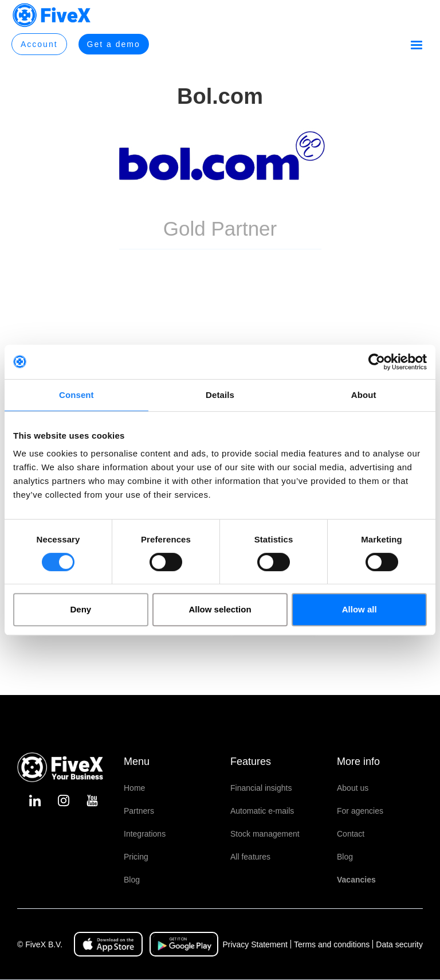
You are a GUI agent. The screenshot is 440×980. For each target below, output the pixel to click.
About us (353, 788)
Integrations (145, 834)
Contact (351, 834)
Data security (399, 944)
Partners (139, 811)
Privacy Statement (255, 944)
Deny (80, 609)
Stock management (265, 834)
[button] (417, 45)
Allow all (360, 609)
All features (250, 857)
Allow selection (220, 609)
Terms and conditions (332, 944)
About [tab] (364, 395)
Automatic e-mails (262, 811)
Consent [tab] (76, 395)
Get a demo (114, 44)
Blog (132, 880)
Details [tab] (220, 395)
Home (134, 788)
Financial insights (261, 788)
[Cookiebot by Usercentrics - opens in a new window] (377, 362)
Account (39, 44)
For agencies (360, 811)
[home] (52, 15)
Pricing (136, 857)
